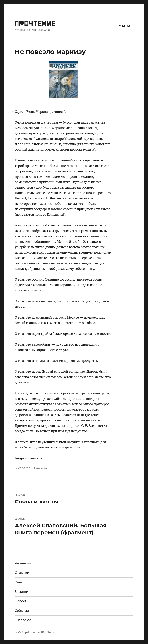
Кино (19, 582)
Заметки (21, 592)
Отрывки (22, 573)
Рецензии (40, 468)
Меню (124, 26)
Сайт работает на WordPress (36, 632)
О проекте (23, 620)
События (22, 611)
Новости (22, 601)
